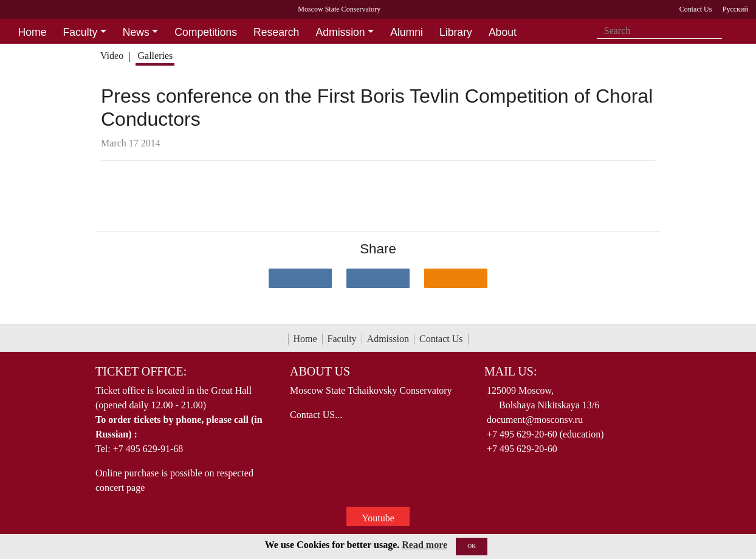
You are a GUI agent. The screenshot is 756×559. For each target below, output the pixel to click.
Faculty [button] (81, 32)
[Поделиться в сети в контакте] (300, 278)
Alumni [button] (407, 32)
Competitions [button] (206, 32)
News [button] (136, 32)
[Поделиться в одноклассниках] (456, 278)
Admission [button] (340, 32)
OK (472, 546)
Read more (424, 545)
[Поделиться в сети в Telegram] (378, 278)
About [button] (503, 32)
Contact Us (441, 339)
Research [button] (276, 32)
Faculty (342, 339)
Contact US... (316, 415)
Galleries (155, 56)
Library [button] (456, 32)
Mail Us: (510, 371)
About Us (320, 371)
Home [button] (33, 32)
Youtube (378, 518)
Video (112, 56)
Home (305, 339)
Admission (388, 339)
